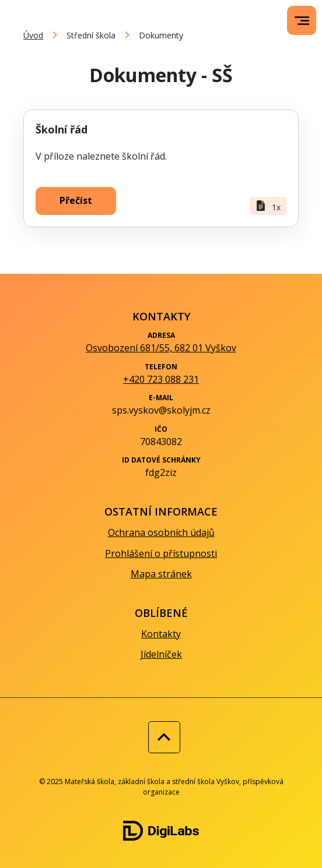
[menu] (302, 21)
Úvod (33, 35)
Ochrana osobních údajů (161, 532)
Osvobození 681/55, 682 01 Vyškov (161, 348)
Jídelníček (161, 654)
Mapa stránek (161, 574)
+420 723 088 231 (161, 379)
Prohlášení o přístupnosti (161, 553)
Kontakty (161, 634)
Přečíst (76, 200)
